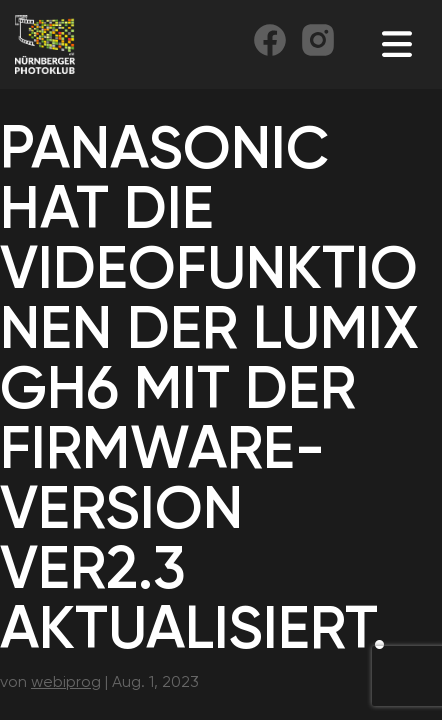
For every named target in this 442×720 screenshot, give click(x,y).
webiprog (66, 681)
